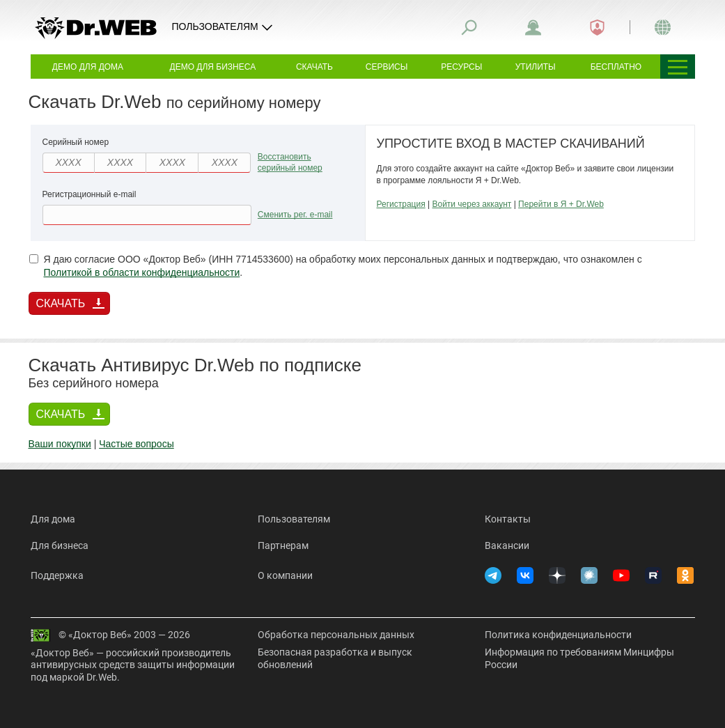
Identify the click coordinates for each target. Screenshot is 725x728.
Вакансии (507, 545)
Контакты (508, 519)
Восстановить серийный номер (290, 163)
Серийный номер (76, 142)
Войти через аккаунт (471, 204)
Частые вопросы (137, 444)
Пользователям (294, 519)
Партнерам (283, 545)
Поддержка (57, 575)
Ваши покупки (60, 444)
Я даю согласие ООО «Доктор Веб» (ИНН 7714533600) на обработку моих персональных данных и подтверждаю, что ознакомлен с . (336, 266)
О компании (285, 575)
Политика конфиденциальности (558, 635)
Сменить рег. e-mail (295, 215)
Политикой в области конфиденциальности (142, 272)
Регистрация (401, 204)
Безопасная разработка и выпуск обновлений (335, 658)
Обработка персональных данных (336, 635)
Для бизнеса (60, 545)
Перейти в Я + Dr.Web (561, 204)
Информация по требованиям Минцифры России (579, 658)
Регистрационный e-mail (89, 194)
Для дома (53, 519)
